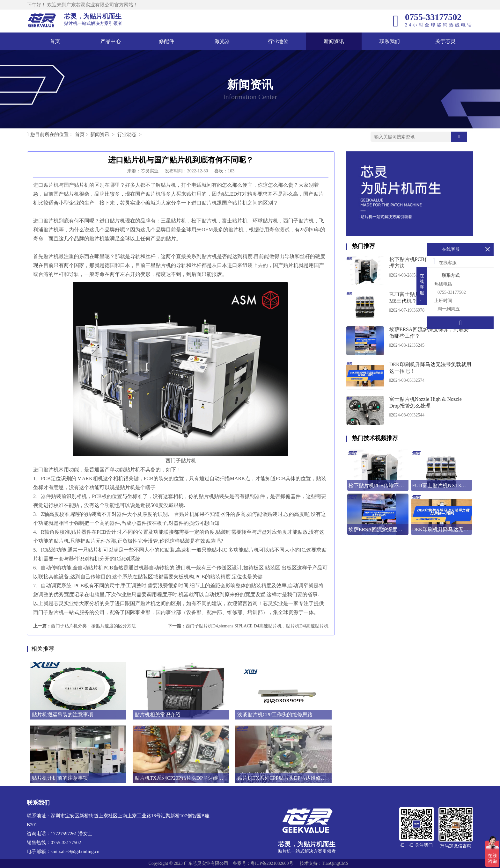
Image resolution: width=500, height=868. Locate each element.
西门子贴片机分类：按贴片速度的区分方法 (93, 626)
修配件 (166, 41)
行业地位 (278, 41)
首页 (55, 41)
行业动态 (127, 134)
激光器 (222, 41)
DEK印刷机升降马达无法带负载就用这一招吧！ (430, 368)
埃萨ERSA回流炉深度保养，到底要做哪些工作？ (429, 333)
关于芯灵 (445, 41)
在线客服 (445, 261)
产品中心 (111, 41)
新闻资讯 (334, 41)
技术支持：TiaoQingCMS (324, 863)
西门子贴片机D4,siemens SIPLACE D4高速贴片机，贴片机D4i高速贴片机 (257, 626)
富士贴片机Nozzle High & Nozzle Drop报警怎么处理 (426, 402)
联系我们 (390, 41)
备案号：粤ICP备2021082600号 (263, 863)
